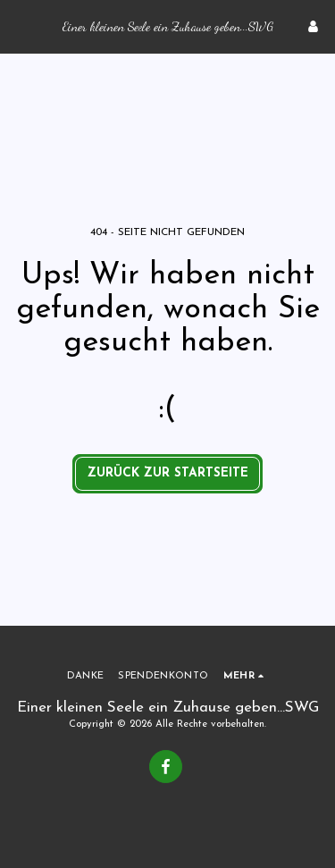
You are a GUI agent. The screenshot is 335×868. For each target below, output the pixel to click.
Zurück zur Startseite (168, 473)
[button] (20, 26)
